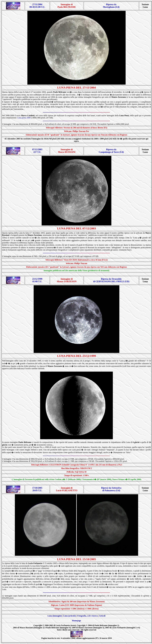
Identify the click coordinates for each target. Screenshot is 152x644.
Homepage (77, 621)
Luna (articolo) (70, 616)
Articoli (102, 616)
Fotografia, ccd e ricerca (88, 616)
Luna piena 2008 (24, 118)
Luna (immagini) (55, 616)
